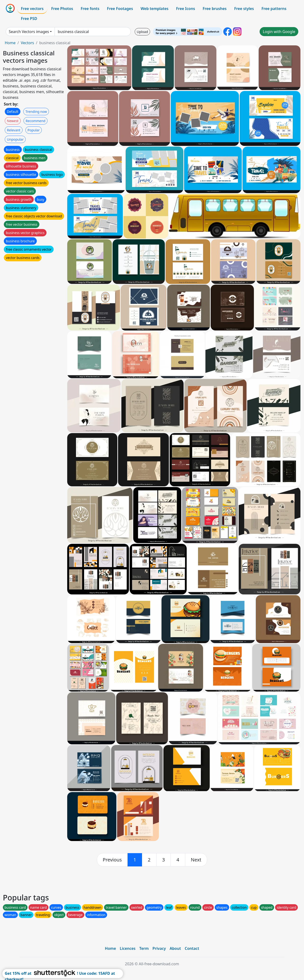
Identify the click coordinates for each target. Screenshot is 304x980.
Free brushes (215, 9)
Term (144, 948)
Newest (13, 121)
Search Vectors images (29, 32)
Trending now (36, 112)
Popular (34, 130)
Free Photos (62, 9)
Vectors (27, 43)
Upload (142, 32)
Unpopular (15, 139)
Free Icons (185, 9)
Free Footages (120, 9)
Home (10, 43)
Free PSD (29, 19)
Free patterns (274, 9)
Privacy (159, 948)
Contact (192, 948)
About (175, 948)
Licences (128, 948)
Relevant (14, 130)
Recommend (36, 121)
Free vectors (32, 9)
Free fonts (90, 9)
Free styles (244, 9)
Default (13, 112)
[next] (196, 860)
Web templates (154, 9)
